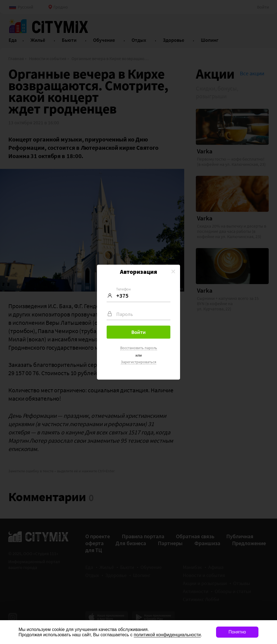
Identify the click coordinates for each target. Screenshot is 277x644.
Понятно (237, 632)
